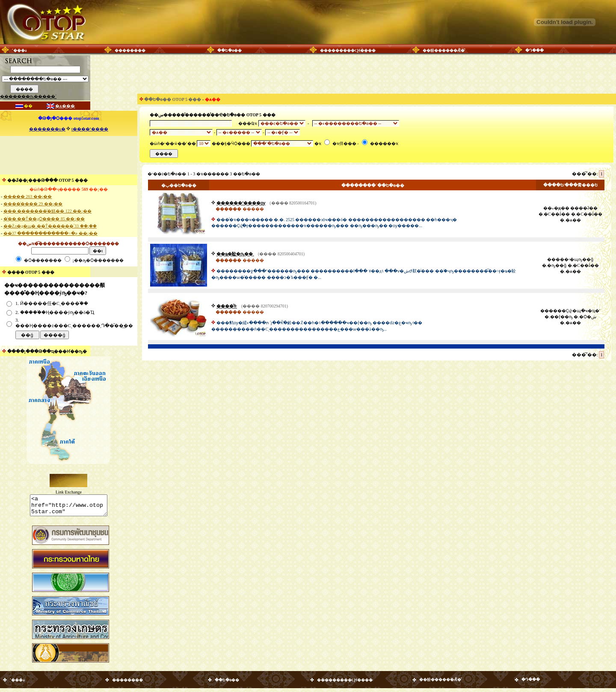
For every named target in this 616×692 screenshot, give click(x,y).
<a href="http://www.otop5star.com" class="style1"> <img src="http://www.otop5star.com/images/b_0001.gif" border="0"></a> (69, 507)
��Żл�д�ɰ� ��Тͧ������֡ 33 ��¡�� (50, 226)
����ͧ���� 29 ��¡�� (33, 204)
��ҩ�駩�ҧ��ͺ (235, 254)
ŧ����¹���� (90, 129)
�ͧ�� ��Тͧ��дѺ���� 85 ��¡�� (44, 219)
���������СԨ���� (348, 50)
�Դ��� (535, 50)
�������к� (47, 129)
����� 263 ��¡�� (28, 197)
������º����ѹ (241, 203)
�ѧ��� (65, 106)
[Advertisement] (68, 155)
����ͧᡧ (227, 306)
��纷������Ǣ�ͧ (444, 50)
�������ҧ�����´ (28, 96)
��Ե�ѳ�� (230, 50)
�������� (130, 50)
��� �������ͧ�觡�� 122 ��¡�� (47, 211)
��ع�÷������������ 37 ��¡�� (50, 233)
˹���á (19, 50)
